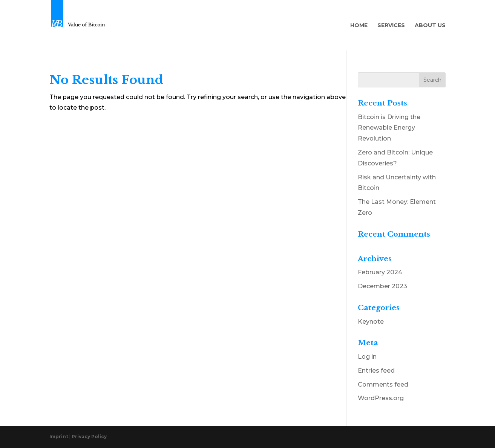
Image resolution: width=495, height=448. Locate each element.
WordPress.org (381, 398)
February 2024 (380, 272)
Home (359, 26)
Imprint (59, 437)
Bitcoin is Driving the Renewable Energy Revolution (389, 128)
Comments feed (383, 385)
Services (391, 26)
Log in (367, 357)
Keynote (371, 322)
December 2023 (382, 286)
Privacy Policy (89, 437)
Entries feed (376, 371)
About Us (430, 26)
